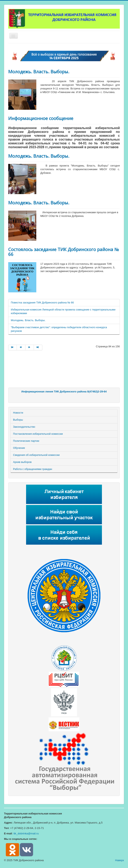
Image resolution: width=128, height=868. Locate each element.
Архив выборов (22, 462)
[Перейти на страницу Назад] (21, 348)
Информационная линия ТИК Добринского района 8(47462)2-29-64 (64, 392)
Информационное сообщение (41, 118)
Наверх (120, 860)
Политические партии (26, 441)
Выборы (18, 420)
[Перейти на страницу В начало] (13, 348)
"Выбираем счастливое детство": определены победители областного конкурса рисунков (59, 329)
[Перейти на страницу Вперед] (30, 348)
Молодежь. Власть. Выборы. (39, 71)
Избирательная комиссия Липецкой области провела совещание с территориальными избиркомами (63, 311)
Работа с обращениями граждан (33, 469)
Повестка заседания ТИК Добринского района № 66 (42, 303)
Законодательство (24, 427)
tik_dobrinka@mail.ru (26, 833)
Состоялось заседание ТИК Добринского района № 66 (63, 252)
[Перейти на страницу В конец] (38, 348)
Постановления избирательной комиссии (38, 434)
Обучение (19, 448)
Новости (18, 413)
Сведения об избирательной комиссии (36, 455)
